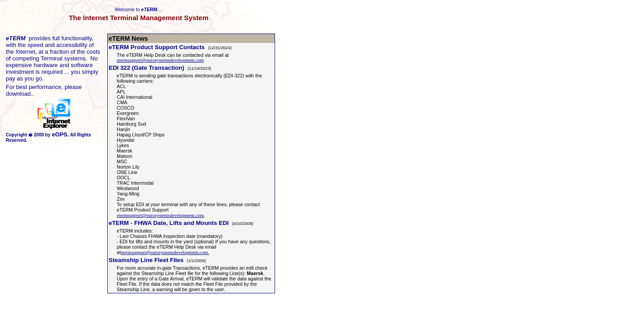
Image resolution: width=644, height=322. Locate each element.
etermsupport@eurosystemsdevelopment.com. (165, 252)
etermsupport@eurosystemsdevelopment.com (160, 60)
